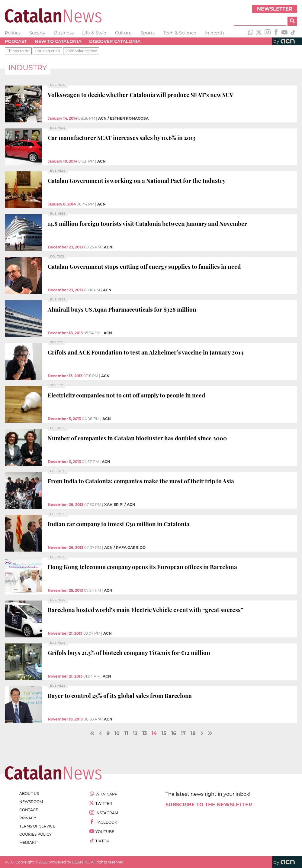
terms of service (37, 826)
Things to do (18, 51)
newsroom (31, 802)
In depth (215, 33)
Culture (123, 33)
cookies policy (35, 834)
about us (29, 794)
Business (64, 33)
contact (29, 810)
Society (37, 33)
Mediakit (29, 842)
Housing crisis (47, 51)
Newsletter (275, 9)
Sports (148, 33)
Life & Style (94, 33)
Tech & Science (180, 33)
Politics (13, 33)
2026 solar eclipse (81, 51)
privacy (28, 818)
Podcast (16, 41)
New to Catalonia (58, 41)
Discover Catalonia (115, 41)
